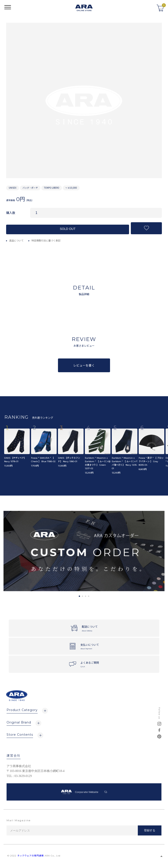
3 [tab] (86, 596)
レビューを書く (84, 365)
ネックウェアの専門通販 (31, 856)
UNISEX (13, 188)
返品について (16, 240)
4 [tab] (89, 596)
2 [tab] (82, 596)
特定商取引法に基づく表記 (46, 240)
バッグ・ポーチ (30, 188)
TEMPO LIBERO (52, 188)
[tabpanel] (84, 551)
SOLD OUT (68, 229)
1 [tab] (79, 596)
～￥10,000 (71, 188)
